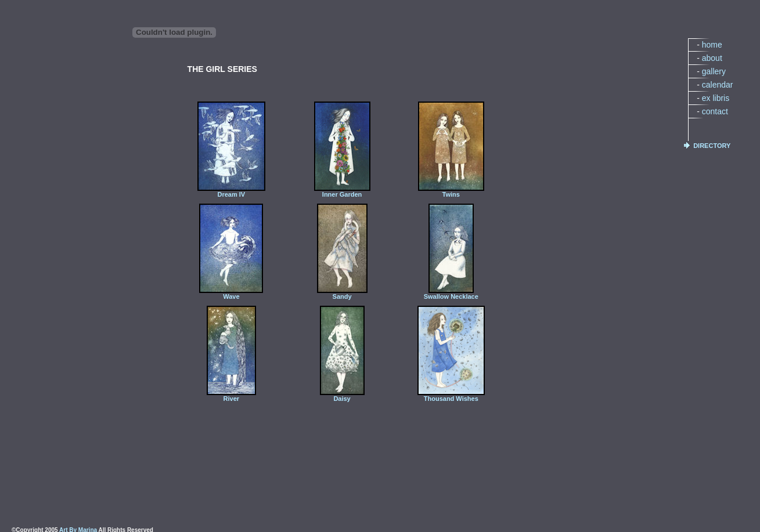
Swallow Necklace (451, 294)
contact (715, 111)
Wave (231, 294)
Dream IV (231, 191)
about (712, 58)
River (231, 396)
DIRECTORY (712, 146)
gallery (714, 71)
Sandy (342, 294)
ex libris (716, 98)
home (712, 45)
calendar (718, 85)
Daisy (342, 396)
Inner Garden (342, 191)
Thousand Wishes (451, 396)
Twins (451, 191)
